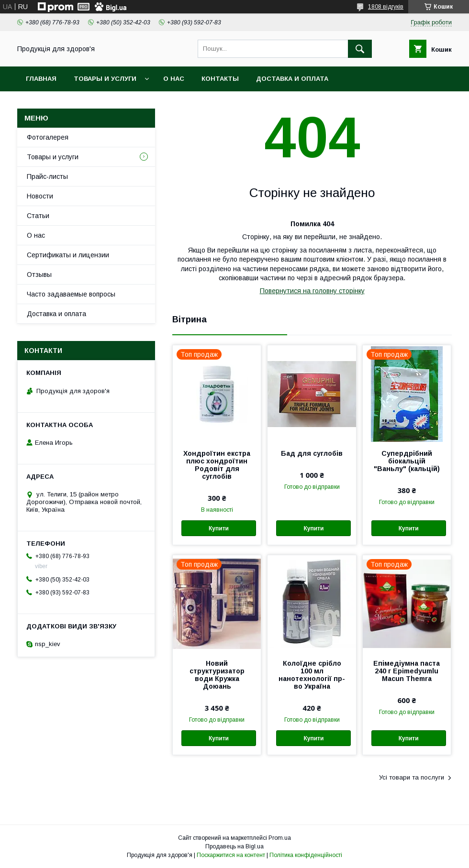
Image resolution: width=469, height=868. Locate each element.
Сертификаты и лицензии (68, 255)
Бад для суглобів (312, 453)
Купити (219, 528)
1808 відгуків (386, 7)
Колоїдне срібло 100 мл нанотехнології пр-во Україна (312, 675)
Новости (40, 196)
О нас (174, 79)
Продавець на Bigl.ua (234, 846)
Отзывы (39, 275)
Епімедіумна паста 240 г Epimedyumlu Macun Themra (407, 671)
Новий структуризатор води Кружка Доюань (217, 675)
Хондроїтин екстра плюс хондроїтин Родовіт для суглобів (217, 465)
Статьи (38, 216)
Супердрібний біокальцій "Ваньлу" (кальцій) (407, 461)
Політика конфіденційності (306, 855)
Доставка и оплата (292, 79)
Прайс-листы (47, 176)
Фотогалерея (48, 137)
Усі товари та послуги (412, 777)
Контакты (220, 79)
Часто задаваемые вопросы (71, 294)
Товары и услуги (105, 79)
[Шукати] (360, 49)
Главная (41, 79)
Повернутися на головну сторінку (312, 291)
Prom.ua (280, 838)
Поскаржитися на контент (231, 855)
